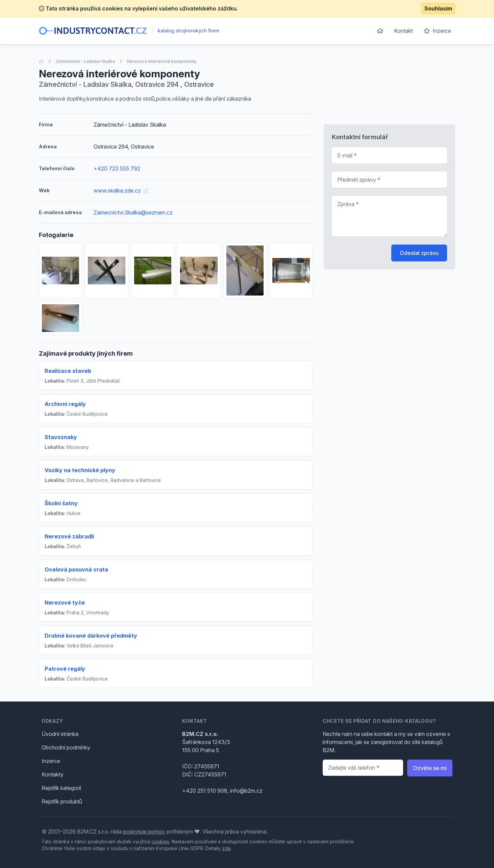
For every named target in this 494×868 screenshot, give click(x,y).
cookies (160, 841)
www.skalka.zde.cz (121, 190)
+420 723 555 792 (117, 169)
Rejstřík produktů (62, 801)
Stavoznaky (61, 437)
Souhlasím (438, 8)
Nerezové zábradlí (69, 536)
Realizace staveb (68, 371)
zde (226, 848)
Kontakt (403, 31)
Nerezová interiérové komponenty (162, 61)
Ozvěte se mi (430, 768)
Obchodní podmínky (66, 747)
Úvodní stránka (60, 734)
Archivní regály (65, 404)
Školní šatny (61, 503)
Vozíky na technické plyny (80, 470)
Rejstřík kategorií (61, 788)
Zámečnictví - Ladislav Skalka (85, 61)
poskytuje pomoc (144, 832)
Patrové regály (65, 669)
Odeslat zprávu (419, 253)
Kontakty (53, 774)
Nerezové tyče (65, 603)
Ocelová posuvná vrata (76, 569)
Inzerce (437, 31)
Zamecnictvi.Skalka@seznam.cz (133, 212)
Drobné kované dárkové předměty (91, 636)
